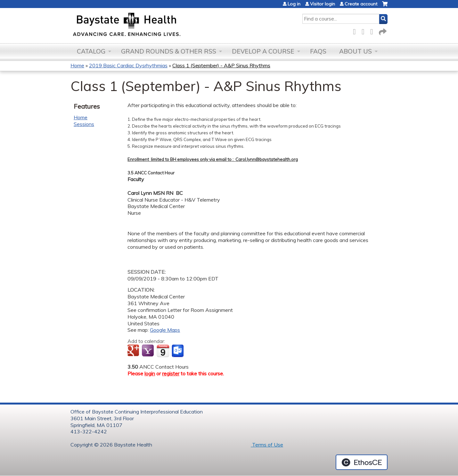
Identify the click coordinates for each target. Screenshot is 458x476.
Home (77, 65)
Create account (361, 4)
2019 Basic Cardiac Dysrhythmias (128, 65)
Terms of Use (267, 445)
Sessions (84, 124)
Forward (382, 31)
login (150, 373)
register (171, 373)
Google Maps (165, 330)
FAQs (318, 51)
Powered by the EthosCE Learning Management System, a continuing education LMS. (362, 462)
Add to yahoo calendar (148, 351)
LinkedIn (373, 31)
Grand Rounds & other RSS (169, 51)
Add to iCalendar (163, 351)
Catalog (91, 51)
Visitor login (323, 4)
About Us (356, 51)
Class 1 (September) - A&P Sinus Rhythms (221, 65)
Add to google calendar (134, 351)
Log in (294, 4)
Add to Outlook (178, 351)
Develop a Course (263, 51)
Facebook (356, 31)
